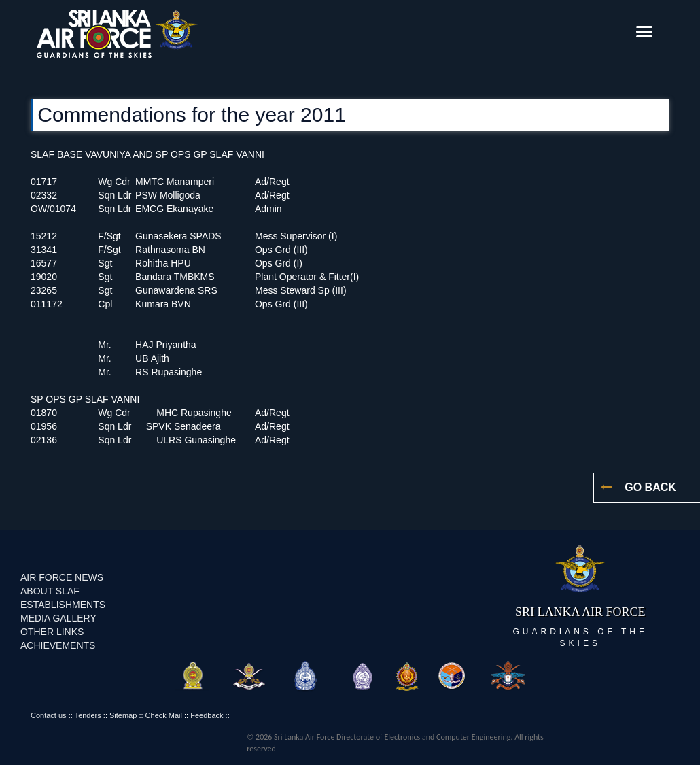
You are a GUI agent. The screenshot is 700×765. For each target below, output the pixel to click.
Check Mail (164, 715)
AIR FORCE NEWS (62, 577)
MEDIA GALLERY (58, 618)
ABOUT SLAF (50, 591)
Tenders (88, 715)
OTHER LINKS (52, 632)
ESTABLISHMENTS (63, 605)
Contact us (49, 715)
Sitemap (123, 715)
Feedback (207, 715)
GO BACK (649, 487)
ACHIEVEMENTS (58, 645)
